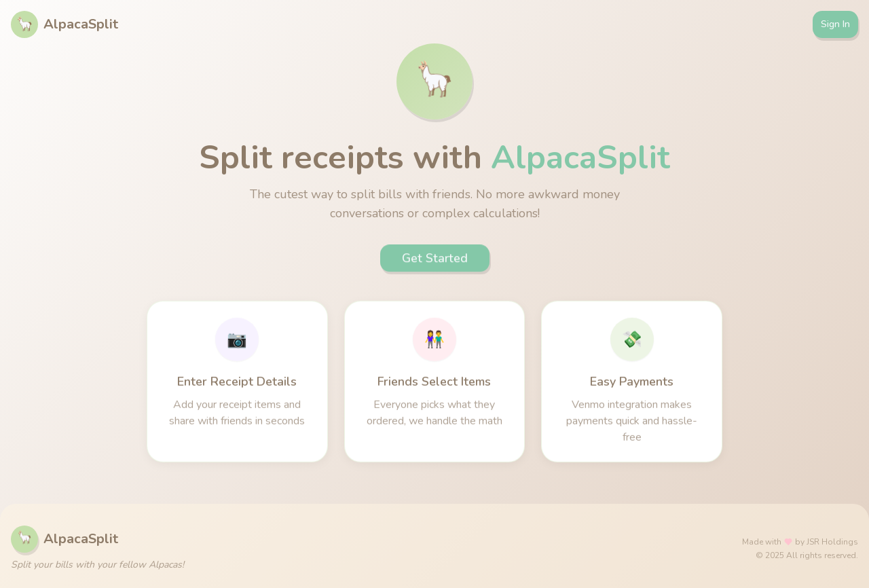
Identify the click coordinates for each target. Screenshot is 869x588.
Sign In (835, 24)
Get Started (435, 260)
